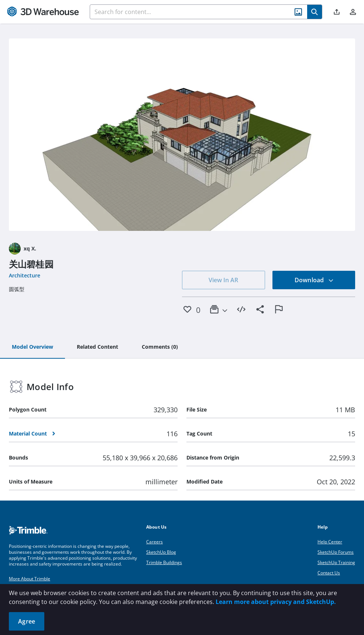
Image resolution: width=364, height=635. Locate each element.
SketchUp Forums (336, 552)
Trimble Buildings (164, 562)
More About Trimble (30, 579)
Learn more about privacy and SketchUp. (276, 602)
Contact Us (329, 573)
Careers (154, 542)
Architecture (25, 275)
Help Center (330, 542)
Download (314, 280)
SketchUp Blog (161, 552)
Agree (27, 621)
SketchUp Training (336, 562)
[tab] (32, 347)
